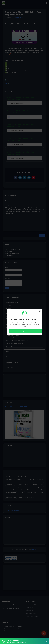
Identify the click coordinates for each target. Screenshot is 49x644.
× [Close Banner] (46, 641)
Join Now (25, 331)
